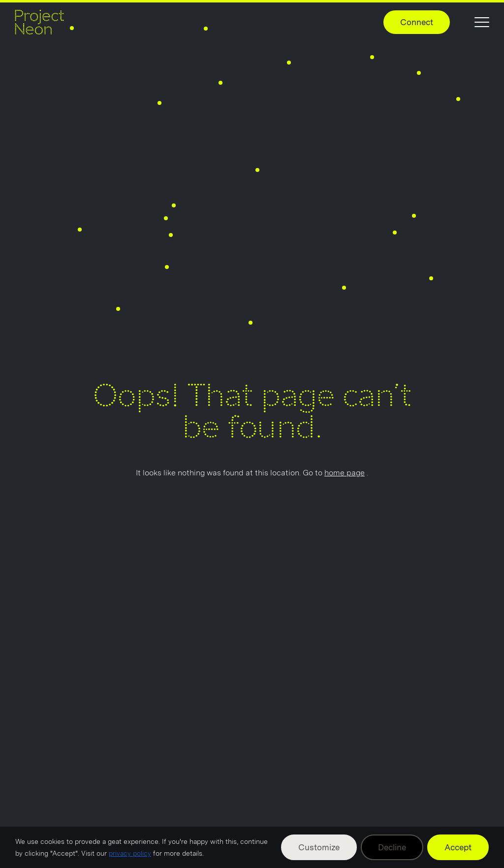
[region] (252, 847)
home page (345, 473)
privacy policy (130, 853)
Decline (392, 847)
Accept (458, 847)
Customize (319, 847)
